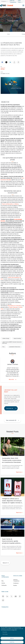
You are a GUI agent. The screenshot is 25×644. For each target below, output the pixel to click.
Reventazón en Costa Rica (15, 306)
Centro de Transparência (16, 580)
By (1, 67)
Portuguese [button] (4, 1)
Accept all (12, 642)
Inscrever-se (11, 408)
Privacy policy (5, 632)
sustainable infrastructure (15, 347)
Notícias (3, 583)
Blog (2, 581)
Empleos (15, 585)
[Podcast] (20, 596)
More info (13, 379)
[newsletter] (3, 600)
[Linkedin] (7, 596)
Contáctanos (16, 583)
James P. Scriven (3, 69)
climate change (6, 338)
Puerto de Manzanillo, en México (10, 204)
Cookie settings (5, 634)
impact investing (17, 338)
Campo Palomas (13, 307)
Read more (20, 472)
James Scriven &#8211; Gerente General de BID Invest (12, 343)
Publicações (4, 585)
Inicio (9, 34)
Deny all (12, 638)
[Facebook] (3, 596)
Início (9, 16)
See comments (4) (11, 420)
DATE (2, 72)
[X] (11, 596)
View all (6, 563)
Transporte (15, 16)
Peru (3, 347)
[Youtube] (16, 596)
